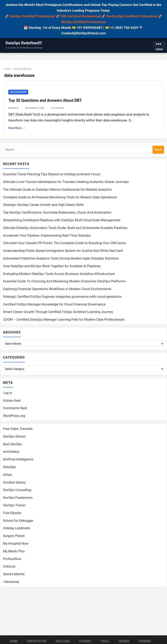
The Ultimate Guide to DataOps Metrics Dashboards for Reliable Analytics (57, 192)
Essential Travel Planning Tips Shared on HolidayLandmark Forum (52, 176)
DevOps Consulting (17, 493)
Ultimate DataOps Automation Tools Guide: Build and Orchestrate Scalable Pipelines (65, 230)
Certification (37, 641)
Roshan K (14, 109)
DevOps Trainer (14, 508)
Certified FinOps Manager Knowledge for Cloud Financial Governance (54, 306)
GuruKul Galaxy (14, 485)
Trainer (124, 641)
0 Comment (58, 109)
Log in (7, 396)
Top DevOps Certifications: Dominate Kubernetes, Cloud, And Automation (57, 215)
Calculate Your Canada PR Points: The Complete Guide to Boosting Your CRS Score (64, 245)
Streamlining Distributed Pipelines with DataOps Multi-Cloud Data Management (62, 222)
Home (8, 70)
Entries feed (12, 403)
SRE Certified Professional (81, 16)
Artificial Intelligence (18, 462)
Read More (18, 129)
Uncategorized (19, 93)
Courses (85, 641)
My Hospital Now (16, 546)
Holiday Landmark (16, 531)
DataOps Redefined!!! (24, 43)
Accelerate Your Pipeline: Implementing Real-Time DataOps (47, 238)
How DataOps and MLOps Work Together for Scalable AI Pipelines (52, 268)
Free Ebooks (12, 516)
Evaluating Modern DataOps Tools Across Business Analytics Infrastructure (59, 276)
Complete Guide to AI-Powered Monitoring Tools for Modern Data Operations (60, 199)
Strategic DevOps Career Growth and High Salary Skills (43, 207)
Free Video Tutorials (18, 431)
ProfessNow (12, 562)
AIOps (7, 477)
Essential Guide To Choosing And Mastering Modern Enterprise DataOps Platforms (64, 284)
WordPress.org (14, 419)
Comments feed (15, 411)
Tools (105, 641)
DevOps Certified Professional (32, 16)
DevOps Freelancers (18, 500)
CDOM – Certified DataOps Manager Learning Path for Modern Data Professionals (64, 322)
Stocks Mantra (14, 577)
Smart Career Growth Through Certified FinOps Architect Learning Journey (58, 314)
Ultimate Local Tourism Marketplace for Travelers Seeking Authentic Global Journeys (66, 184)
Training (145, 641)
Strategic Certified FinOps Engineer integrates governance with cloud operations (62, 299)
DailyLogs (63, 641)
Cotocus (9, 569)
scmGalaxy (11, 455)
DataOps (9, 470)
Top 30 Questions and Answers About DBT (46, 101)
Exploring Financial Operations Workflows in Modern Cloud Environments (57, 291)
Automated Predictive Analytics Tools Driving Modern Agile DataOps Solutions (61, 260)
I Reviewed (11, 584)
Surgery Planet (14, 539)
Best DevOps (12, 447)
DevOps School (14, 439)
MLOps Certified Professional (83, 22)
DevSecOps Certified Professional (132, 16)
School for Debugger (18, 523)
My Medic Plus (14, 554)
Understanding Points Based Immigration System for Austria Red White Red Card (63, 253)
